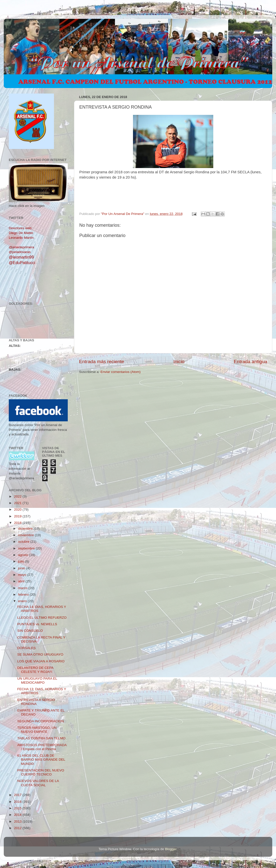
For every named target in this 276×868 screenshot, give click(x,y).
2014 (18, 815)
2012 (18, 828)
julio (22, 561)
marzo (23, 588)
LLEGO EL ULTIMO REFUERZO (42, 618)
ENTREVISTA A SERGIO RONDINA (36, 702)
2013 (18, 821)
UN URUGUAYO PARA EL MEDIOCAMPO (37, 681)
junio (22, 568)
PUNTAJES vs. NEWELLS (37, 624)
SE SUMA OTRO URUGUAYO (40, 654)
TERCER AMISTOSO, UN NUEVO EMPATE (37, 730)
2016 (18, 802)
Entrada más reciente (102, 362)
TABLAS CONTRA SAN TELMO (41, 738)
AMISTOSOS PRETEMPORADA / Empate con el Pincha (42, 747)
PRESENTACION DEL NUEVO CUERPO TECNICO (41, 772)
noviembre (26, 535)
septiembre (27, 548)
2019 (18, 516)
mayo (23, 575)
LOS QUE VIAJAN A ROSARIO (41, 661)
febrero (24, 595)
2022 (18, 496)
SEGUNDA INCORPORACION (41, 721)
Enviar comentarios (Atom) (121, 372)
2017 (18, 795)
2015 (18, 808)
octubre (24, 542)
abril (22, 581)
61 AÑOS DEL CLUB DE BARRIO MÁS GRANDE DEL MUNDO (41, 760)
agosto (24, 555)
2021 (18, 503)
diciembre (26, 529)
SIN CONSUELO (30, 631)
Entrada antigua (251, 362)
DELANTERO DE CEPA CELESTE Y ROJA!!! (35, 670)
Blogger (171, 849)
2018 (18, 523)
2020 (18, 509)
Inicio (179, 362)
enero (23, 601)
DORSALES (27, 648)
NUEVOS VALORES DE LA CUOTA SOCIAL (38, 783)
